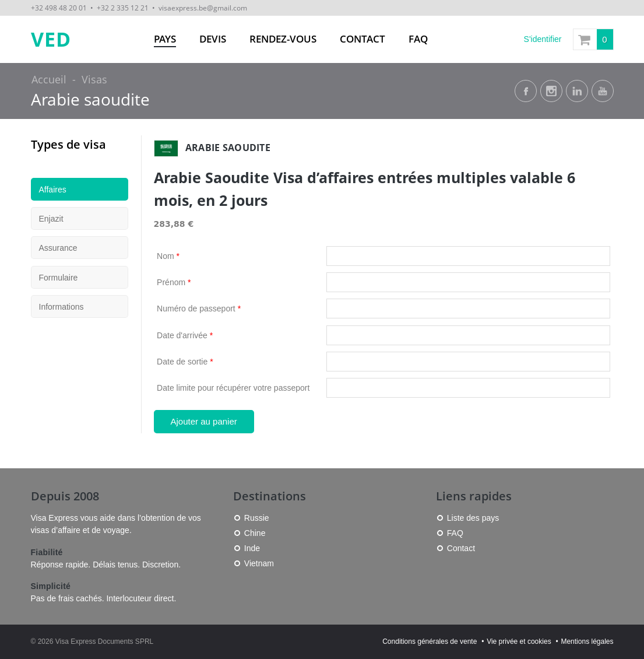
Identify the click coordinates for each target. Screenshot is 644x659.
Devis (213, 39)
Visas (94, 79)
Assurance (58, 248)
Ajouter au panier (204, 421)
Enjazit (51, 219)
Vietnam (259, 563)
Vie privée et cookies (519, 642)
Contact (363, 39)
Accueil (49, 79)
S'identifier (543, 39)
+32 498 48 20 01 (59, 8)
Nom (168, 256)
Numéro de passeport (199, 309)
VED (51, 39)
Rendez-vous (283, 39)
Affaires (53, 190)
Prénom (174, 282)
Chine (255, 533)
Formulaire (59, 278)
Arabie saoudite (90, 99)
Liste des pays (473, 518)
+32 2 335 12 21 (123, 8)
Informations (61, 307)
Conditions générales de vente (430, 642)
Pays (165, 39)
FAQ (418, 39)
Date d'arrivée (185, 335)
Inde (252, 548)
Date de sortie (185, 362)
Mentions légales (587, 642)
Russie (257, 518)
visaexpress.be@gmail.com (203, 8)
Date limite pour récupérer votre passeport (233, 388)
